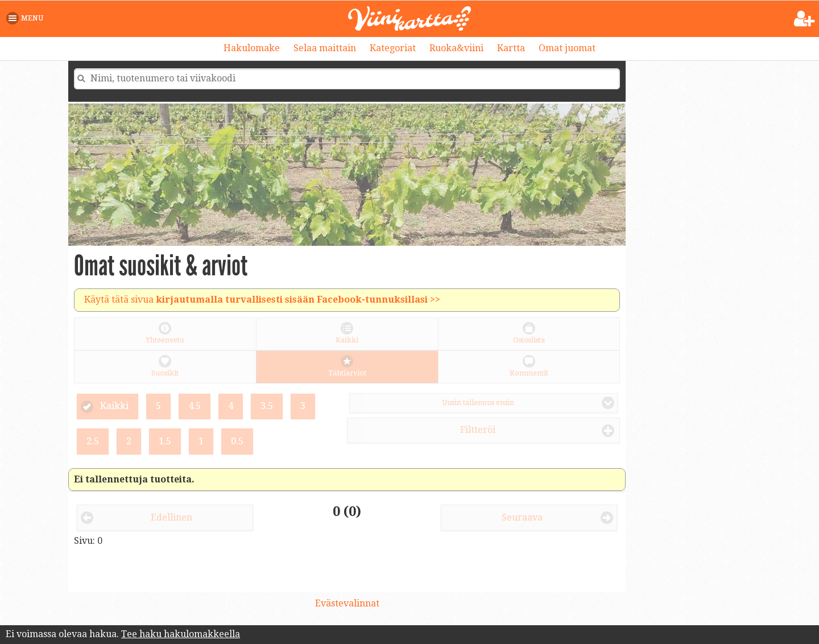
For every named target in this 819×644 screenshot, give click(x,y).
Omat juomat (567, 48)
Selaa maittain (325, 48)
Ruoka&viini (456, 48)
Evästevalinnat (347, 603)
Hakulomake (252, 48)
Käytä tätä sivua (262, 300)
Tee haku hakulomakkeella (181, 634)
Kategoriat (393, 48)
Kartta (511, 48)
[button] (27, 18)
